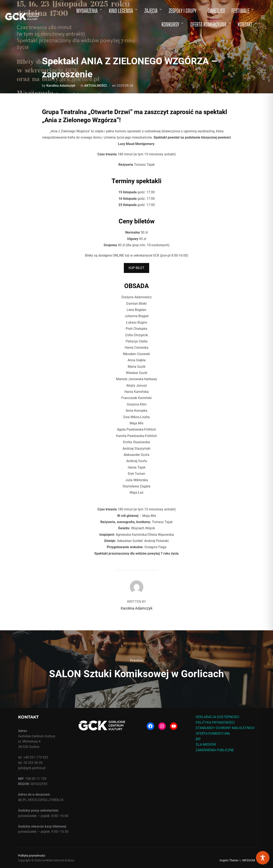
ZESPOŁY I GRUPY (185, 11)
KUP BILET (136, 268)
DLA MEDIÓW (206, 744)
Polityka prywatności (32, 856)
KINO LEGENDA (124, 11)
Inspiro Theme (229, 860)
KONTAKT (248, 24)
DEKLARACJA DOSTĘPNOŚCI (217, 717)
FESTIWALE (243, 11)
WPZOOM (249, 860)
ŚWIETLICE (216, 11)
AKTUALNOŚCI (95, 86)
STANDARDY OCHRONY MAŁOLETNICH (225, 728)
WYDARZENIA (90, 11)
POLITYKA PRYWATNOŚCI (215, 723)
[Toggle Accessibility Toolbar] (263, 858)
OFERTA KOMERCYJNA (211, 24)
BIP (198, 739)
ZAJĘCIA (154, 11)
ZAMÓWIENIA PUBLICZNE (215, 750)
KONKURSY (173, 24)
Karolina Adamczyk (61, 86)
